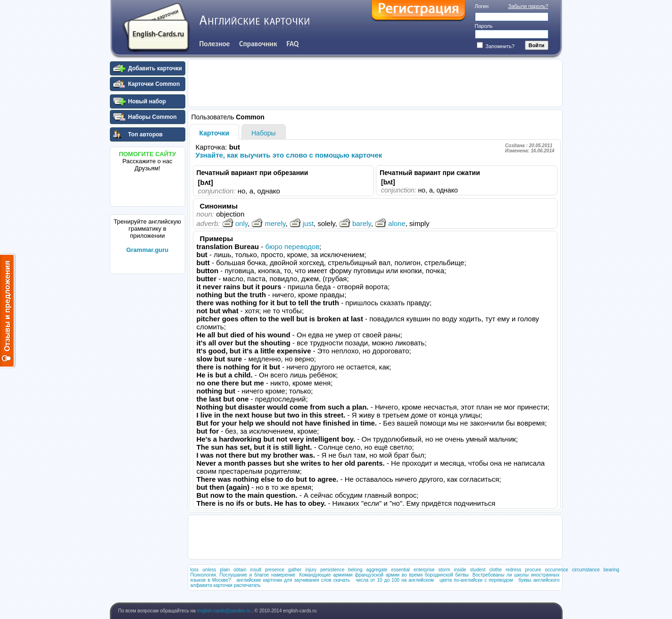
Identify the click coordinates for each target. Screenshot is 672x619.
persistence (332, 570)
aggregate (377, 570)
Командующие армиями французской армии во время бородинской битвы (384, 575)
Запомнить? (496, 46)
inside (460, 570)
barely (355, 223)
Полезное (215, 44)
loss (195, 570)
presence (275, 570)
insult (256, 570)
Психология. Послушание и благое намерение (243, 575)
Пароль (484, 26)
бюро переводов (292, 247)
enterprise (424, 570)
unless (209, 570)
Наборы (264, 133)
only (235, 223)
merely (268, 223)
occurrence (556, 570)
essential (401, 570)
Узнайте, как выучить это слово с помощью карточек (289, 155)
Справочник (258, 44)
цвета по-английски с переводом (476, 580)
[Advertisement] (148, 419)
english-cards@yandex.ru (224, 611)
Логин (482, 6)
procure (533, 570)
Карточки (215, 133)
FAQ (293, 44)
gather (295, 570)
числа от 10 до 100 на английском (395, 580)
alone (390, 223)
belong (356, 570)
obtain (240, 570)
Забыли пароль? (528, 6)
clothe (495, 570)
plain (225, 570)
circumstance (586, 570)
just (302, 223)
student (478, 570)
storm (444, 570)
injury (311, 570)
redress (513, 570)
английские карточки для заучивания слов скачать (293, 580)
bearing (611, 570)
